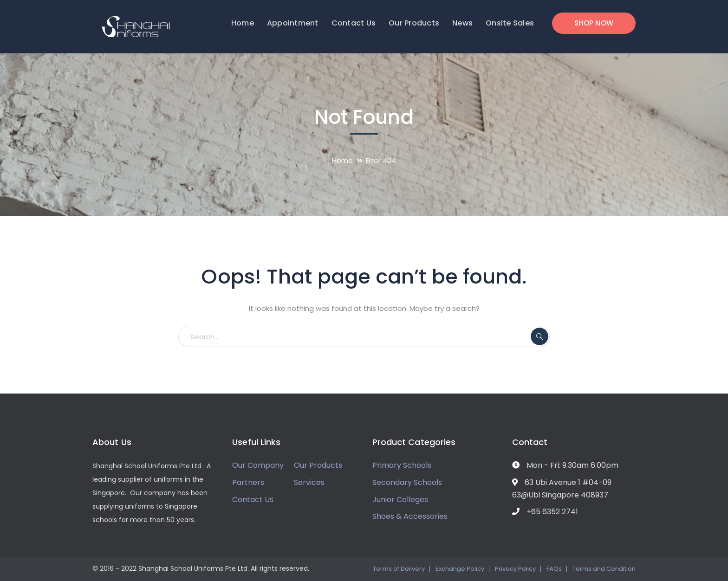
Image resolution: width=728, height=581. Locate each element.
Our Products (318, 465)
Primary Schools (402, 465)
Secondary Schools (407, 482)
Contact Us (253, 500)
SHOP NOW (594, 23)
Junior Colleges (400, 500)
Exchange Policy (460, 569)
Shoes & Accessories (410, 516)
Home (342, 160)
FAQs (554, 569)
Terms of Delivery (399, 569)
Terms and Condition (604, 569)
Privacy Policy (515, 569)
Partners (248, 482)
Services (309, 482)
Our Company (258, 465)
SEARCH (539, 336)
